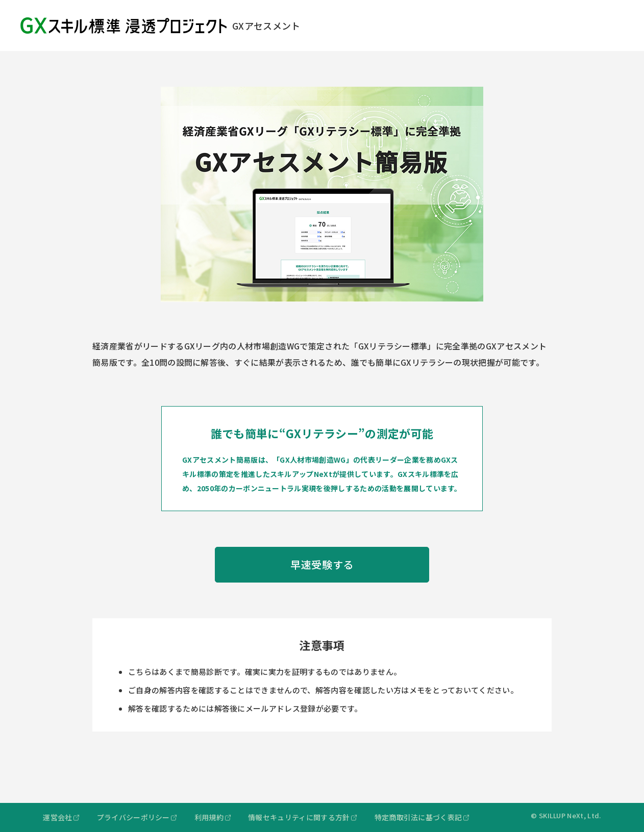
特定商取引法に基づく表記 (418, 817)
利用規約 (209, 817)
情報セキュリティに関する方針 (299, 817)
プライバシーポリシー (133, 817)
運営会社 (57, 817)
